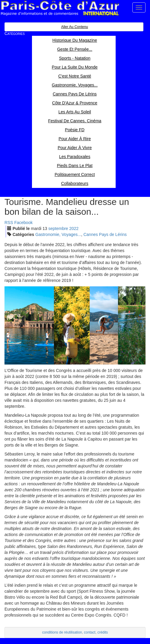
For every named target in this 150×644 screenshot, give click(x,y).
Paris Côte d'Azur (60, 8)
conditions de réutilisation (62, 632)
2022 (74, 228)
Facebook (23, 223)
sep (58, 228)
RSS (9, 223)
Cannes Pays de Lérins (105, 234)
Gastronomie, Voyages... (58, 234)
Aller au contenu (74, 27)
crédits (103, 632)
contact (90, 632)
